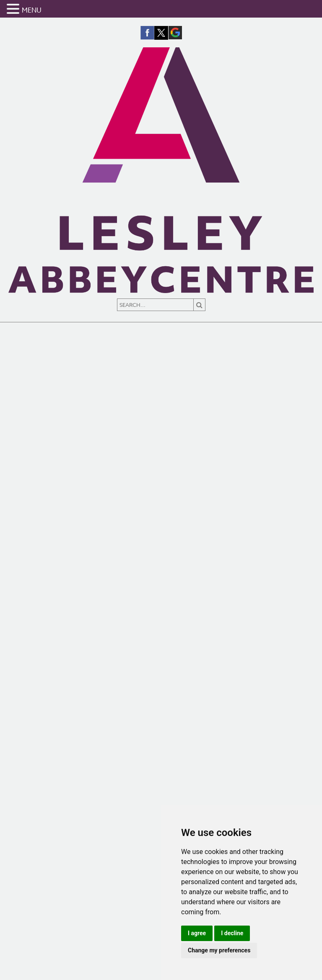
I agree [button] (197, 933)
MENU (32, 10)
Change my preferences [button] (219, 950)
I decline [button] (232, 933)
